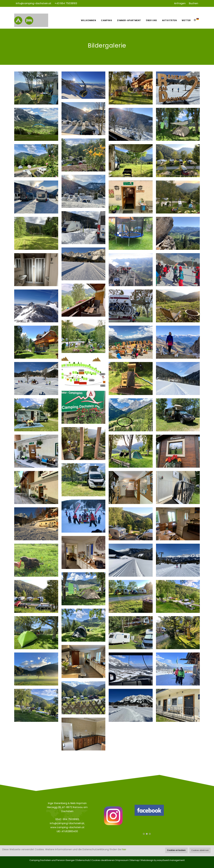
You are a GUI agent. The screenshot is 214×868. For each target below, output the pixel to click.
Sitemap (135, 860)
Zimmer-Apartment (129, 20)
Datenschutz (83, 860)
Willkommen (88, 20)
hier (124, 849)
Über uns (151, 20)
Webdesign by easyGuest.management (163, 860)
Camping (106, 20)
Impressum (122, 860)
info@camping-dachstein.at (34, 3)
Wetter (186, 20)
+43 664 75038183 (66, 3)
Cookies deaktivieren (103, 860)
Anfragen (180, 3)
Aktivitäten (169, 20)
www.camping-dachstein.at (67, 827)
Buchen (194, 3)
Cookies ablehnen (200, 850)
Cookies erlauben (176, 850)
